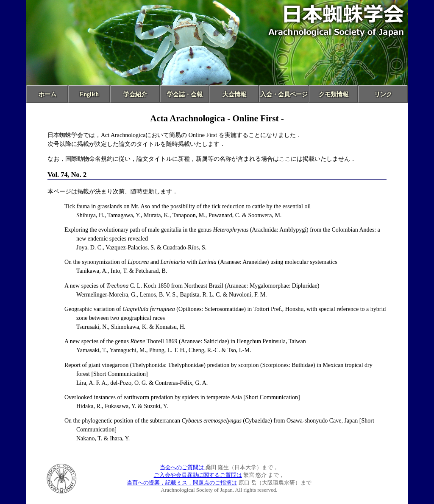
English (89, 94)
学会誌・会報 (185, 94)
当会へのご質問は (182, 467)
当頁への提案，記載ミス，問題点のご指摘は (182, 483)
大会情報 (234, 94)
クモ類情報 (334, 94)
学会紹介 (135, 94)
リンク (383, 94)
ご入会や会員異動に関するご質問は (198, 475)
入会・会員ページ (284, 94)
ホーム (47, 94)
